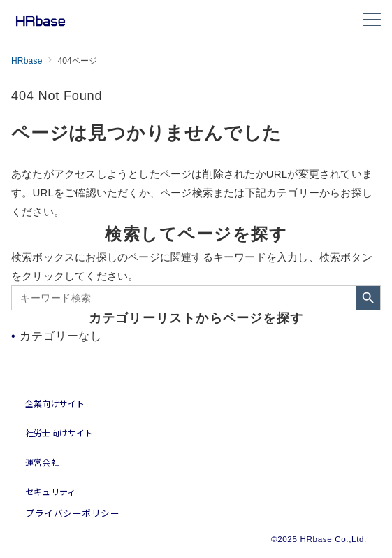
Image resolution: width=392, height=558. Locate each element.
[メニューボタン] (372, 21)
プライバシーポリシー (72, 513)
